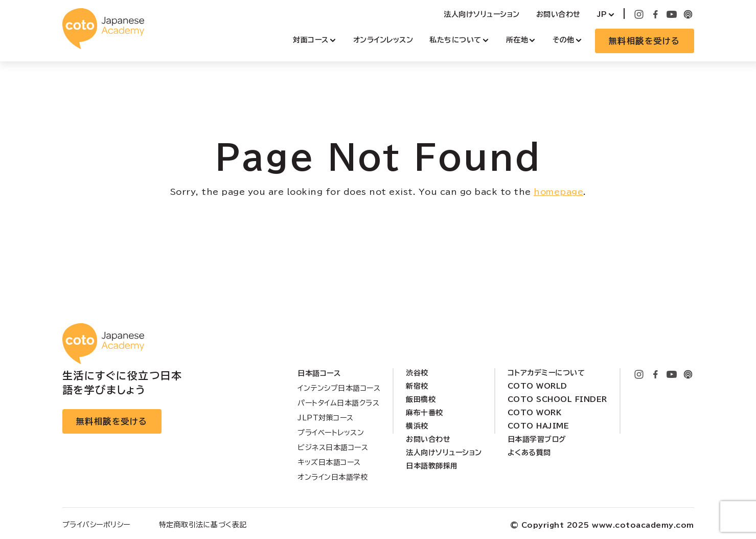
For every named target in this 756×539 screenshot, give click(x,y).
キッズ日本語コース (329, 462)
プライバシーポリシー (96, 525)
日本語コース (319, 373)
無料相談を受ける (645, 41)
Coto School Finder (557, 399)
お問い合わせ (558, 14)
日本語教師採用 (432, 466)
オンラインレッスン (383, 40)
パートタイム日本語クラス (338, 403)
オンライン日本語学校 (333, 477)
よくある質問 (529, 453)
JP (602, 14)
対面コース (311, 40)
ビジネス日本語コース (333, 447)
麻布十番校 (425, 413)
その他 (564, 40)
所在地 (517, 40)
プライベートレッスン (331, 433)
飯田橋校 (421, 399)
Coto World (537, 386)
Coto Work (535, 413)
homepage (558, 192)
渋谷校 (417, 373)
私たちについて (455, 40)
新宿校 (417, 386)
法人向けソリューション (482, 14)
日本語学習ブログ (537, 439)
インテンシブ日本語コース (339, 388)
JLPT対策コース (326, 418)
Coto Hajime (539, 426)
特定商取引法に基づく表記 (203, 525)
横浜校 (417, 426)
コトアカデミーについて (546, 373)
